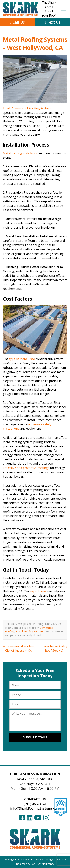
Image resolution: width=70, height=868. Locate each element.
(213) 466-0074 (35, 804)
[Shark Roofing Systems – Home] (35, 839)
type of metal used (22, 359)
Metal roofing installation (20, 153)
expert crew (38, 591)
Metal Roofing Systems (30, 631)
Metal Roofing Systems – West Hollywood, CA (35, 43)
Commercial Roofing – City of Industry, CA (19, 648)
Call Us (18, 22)
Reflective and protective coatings (26, 468)
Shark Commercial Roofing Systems (27, 108)
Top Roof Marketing (42, 864)
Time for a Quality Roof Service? (55, 648)
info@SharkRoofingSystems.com (35, 808)
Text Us (53, 22)
